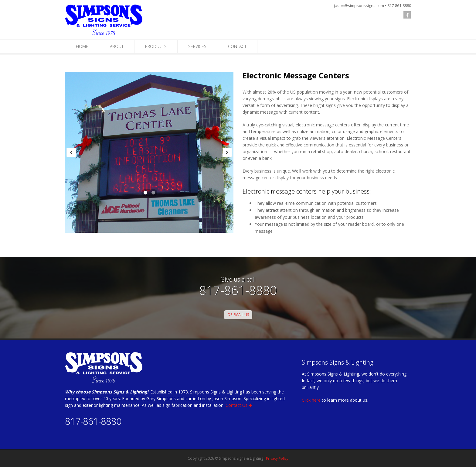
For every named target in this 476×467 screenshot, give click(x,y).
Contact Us (239, 405)
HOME (82, 46)
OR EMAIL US (238, 315)
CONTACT (237, 46)
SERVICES (197, 46)
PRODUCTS (156, 46)
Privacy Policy (277, 458)
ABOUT (117, 46)
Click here (311, 400)
